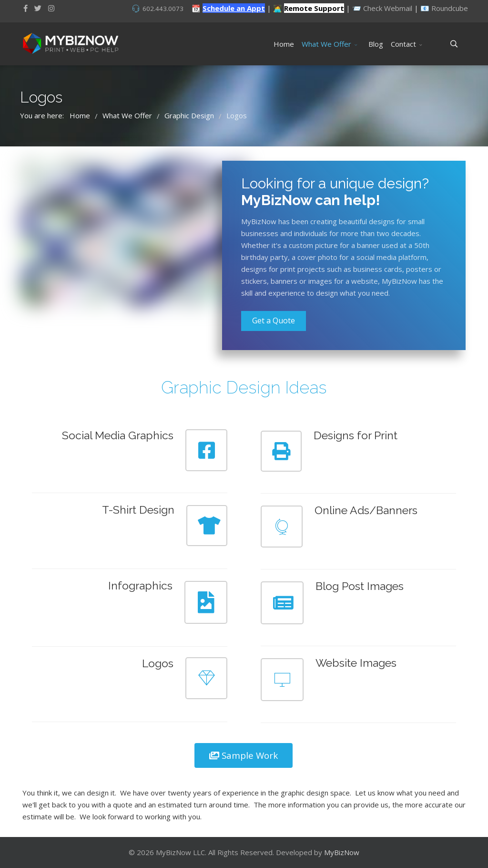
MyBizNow (342, 852)
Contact (403, 44)
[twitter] (38, 8)
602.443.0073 (163, 9)
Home (284, 44)
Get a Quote (274, 320)
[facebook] (25, 8)
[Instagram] (51, 8)
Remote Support (314, 8)
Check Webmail (388, 8)
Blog (376, 44)
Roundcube (450, 8)
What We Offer (326, 44)
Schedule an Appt (234, 8)
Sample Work (244, 755)
